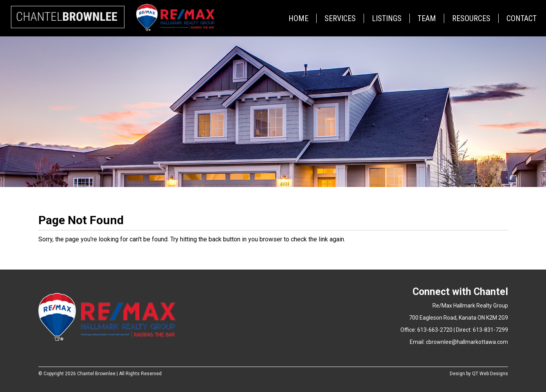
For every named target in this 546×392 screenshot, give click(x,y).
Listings (387, 18)
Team (427, 18)
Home (298, 18)
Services (340, 18)
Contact (522, 18)
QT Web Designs (490, 374)
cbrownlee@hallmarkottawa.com (467, 342)
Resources (471, 18)
